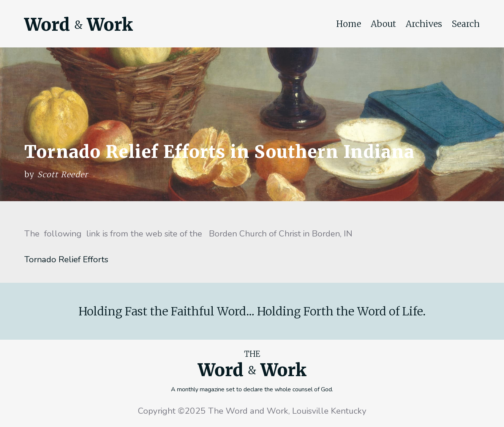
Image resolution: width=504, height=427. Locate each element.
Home (349, 24)
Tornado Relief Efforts (66, 259)
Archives (424, 24)
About (383, 24)
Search (466, 24)
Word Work (79, 25)
